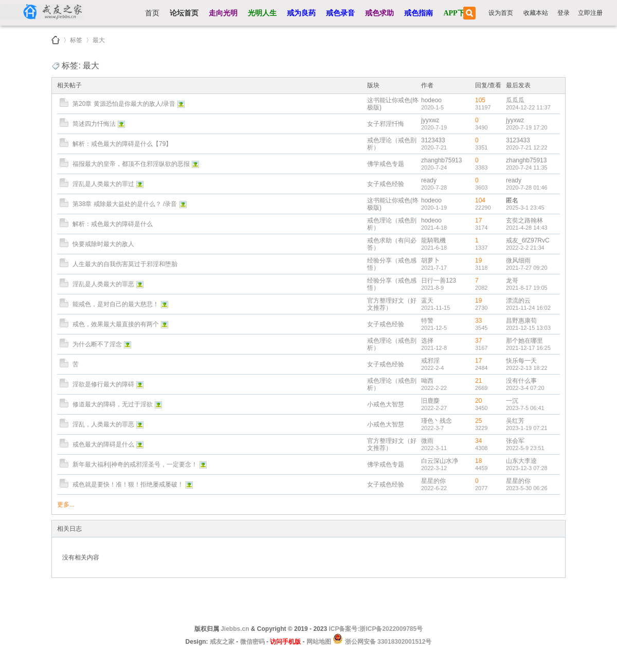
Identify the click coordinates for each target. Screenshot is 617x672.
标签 (76, 38)
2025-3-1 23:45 (525, 208)
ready (429, 180)
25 (478, 421)
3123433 (433, 140)
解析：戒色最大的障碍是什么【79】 (122, 144)
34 (478, 441)
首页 (152, 13)
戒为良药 (301, 13)
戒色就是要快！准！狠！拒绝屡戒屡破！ (128, 484)
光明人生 (262, 13)
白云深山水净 (440, 461)
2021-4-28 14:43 (527, 228)
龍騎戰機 (433, 240)
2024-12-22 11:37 (528, 107)
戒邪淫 (430, 361)
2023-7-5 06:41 (525, 408)
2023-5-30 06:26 (527, 488)
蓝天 (427, 301)
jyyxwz (430, 120)
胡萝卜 (430, 260)
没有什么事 (521, 381)
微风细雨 (518, 260)
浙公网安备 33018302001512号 (387, 642)
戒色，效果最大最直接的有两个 (116, 324)
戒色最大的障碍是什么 (103, 444)
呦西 (427, 381)
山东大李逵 (521, 461)
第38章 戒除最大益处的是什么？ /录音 (125, 204)
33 (478, 321)
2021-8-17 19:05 (527, 288)
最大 (99, 38)
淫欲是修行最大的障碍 (103, 384)
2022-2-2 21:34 (525, 248)
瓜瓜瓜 (515, 100)
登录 (564, 13)
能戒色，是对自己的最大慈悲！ (116, 304)
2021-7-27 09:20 (527, 268)
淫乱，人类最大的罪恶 (103, 424)
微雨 (427, 441)
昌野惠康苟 (521, 321)
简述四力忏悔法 (94, 124)
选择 (427, 341)
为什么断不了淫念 (97, 344)
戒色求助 (379, 13)
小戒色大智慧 (386, 404)
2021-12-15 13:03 (528, 328)
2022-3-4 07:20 (525, 388)
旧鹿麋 (430, 401)
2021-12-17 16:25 (528, 348)
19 (478, 260)
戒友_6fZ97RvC (528, 240)
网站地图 (319, 642)
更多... (66, 505)
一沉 (512, 401)
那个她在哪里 (524, 341)
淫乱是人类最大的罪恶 (103, 284)
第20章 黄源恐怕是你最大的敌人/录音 (124, 104)
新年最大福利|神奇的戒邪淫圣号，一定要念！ (135, 464)
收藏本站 (536, 13)
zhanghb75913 (441, 160)
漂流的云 (518, 301)
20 (478, 401)
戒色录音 (340, 13)
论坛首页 (184, 13)
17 (478, 220)
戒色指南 (419, 13)
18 (478, 461)
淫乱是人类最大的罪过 (103, 184)
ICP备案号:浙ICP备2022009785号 (376, 629)
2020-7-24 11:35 (527, 167)
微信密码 (252, 642)
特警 (427, 321)
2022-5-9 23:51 (525, 448)
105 (480, 100)
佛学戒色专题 (386, 164)
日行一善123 (439, 281)
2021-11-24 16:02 (528, 308)
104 (480, 200)
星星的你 (433, 481)
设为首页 (501, 13)
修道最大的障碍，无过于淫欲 (113, 404)
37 (478, 341)
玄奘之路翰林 (524, 220)
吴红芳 (515, 421)
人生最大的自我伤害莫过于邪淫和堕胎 (125, 264)
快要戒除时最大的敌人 (103, 244)
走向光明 (223, 13)
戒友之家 (56, 40)
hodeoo (431, 100)
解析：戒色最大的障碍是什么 (113, 224)
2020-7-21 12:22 (527, 147)
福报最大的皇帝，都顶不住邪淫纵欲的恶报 (131, 164)
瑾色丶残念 (437, 421)
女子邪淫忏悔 (386, 124)
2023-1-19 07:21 (527, 428)
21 (478, 381)
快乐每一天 (521, 361)
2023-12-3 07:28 (527, 468)
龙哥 (512, 281)
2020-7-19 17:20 (527, 127)
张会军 (515, 441)
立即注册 (590, 13)
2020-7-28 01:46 (527, 188)
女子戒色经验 (386, 184)
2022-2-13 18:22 (527, 368)
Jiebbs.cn (235, 629)
